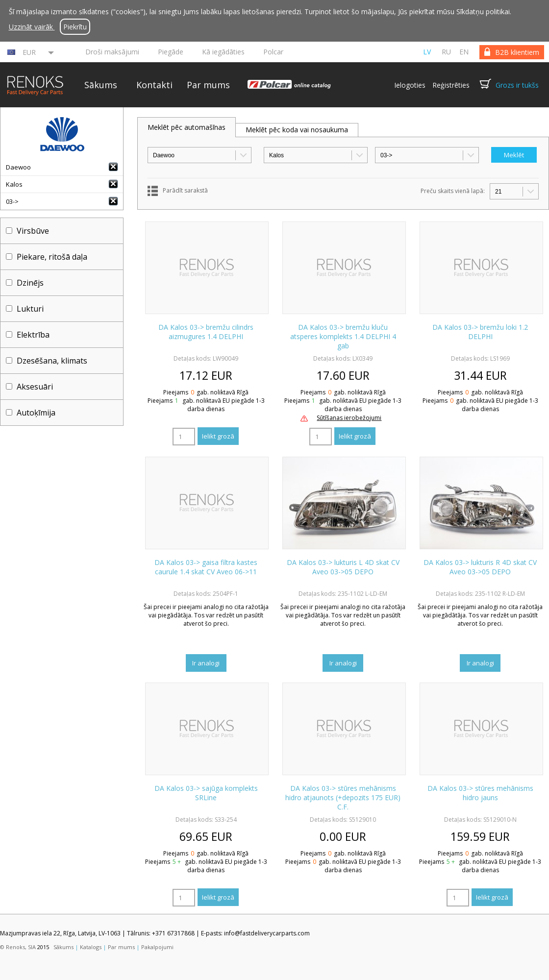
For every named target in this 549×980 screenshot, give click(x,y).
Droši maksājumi (112, 52)
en (464, 52)
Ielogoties (410, 85)
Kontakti (154, 85)
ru (446, 52)
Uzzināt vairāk (32, 27)
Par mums (208, 85)
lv (427, 52)
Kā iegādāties (223, 52)
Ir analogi (206, 663)
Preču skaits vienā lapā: (453, 191)
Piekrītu (75, 27)
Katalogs (91, 947)
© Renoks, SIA (18, 947)
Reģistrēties (451, 85)
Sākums (101, 85)
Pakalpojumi (157, 947)
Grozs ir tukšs (517, 85)
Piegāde (171, 52)
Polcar (273, 52)
